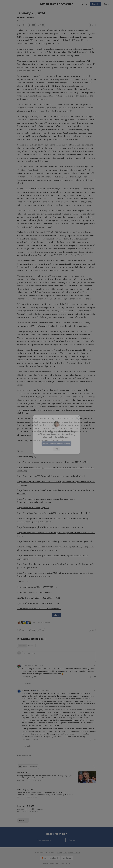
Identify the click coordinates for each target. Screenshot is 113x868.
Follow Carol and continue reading (56, 443)
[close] (77, 417)
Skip (57, 448)
